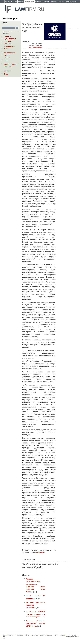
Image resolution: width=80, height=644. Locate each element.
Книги (6, 60)
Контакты (62, 2)
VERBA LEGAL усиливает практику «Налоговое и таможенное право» (36, 614)
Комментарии (29, 2)
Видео (6, 48)
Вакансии (54, 2)
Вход (6, 74)
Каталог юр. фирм (11, 2)
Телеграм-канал (71, 2)
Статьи (7, 58)
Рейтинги (38, 2)
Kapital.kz (41, 552)
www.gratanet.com (36, 47)
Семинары (46, 2)
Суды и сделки (10, 39)
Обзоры (7, 55)
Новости (21, 2)
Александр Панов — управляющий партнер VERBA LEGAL (36, 623)
